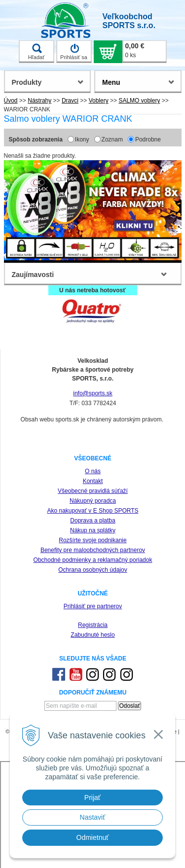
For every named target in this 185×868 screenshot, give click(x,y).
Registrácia (93, 625)
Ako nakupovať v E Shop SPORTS (92, 511)
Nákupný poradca (93, 501)
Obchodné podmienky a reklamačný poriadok (93, 560)
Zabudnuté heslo (92, 635)
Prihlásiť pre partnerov (93, 606)
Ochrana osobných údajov (92, 570)
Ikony (82, 139)
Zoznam (112, 139)
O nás (93, 471)
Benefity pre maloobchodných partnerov (93, 550)
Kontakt (93, 481)
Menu (111, 82)
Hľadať (37, 52)
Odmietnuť (93, 837)
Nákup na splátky (93, 530)
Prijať (92, 798)
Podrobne (148, 139)
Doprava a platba (92, 521)
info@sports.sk (93, 393)
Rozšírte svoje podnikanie (92, 540)
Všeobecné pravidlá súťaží (93, 491)
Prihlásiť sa (74, 52)
